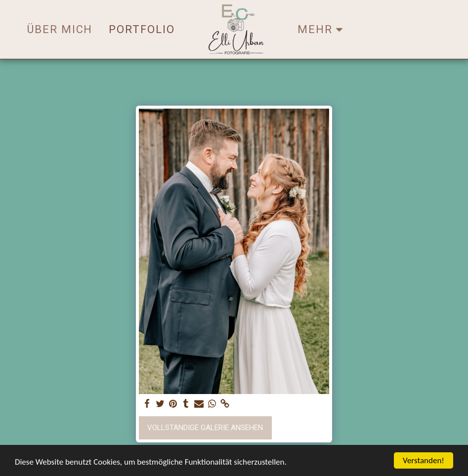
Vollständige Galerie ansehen (205, 428)
